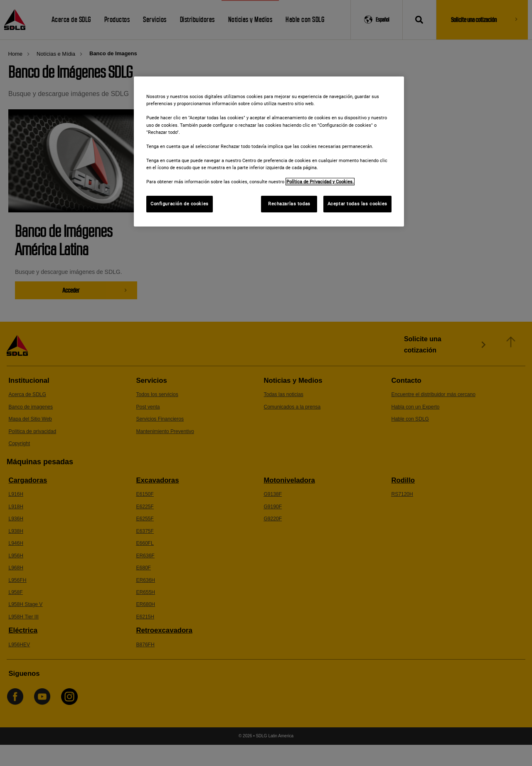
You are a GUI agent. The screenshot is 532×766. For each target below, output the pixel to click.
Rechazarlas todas (289, 204)
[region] (269, 151)
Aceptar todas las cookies (357, 204)
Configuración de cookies (180, 204)
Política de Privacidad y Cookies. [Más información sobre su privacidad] (320, 182)
